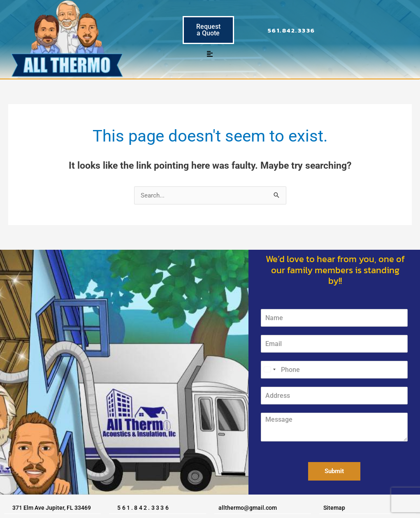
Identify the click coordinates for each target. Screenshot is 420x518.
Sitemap (334, 508)
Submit (334, 471)
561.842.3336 (292, 30)
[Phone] (334, 370)
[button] (210, 54)
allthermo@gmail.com (248, 508)
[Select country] (269, 370)
